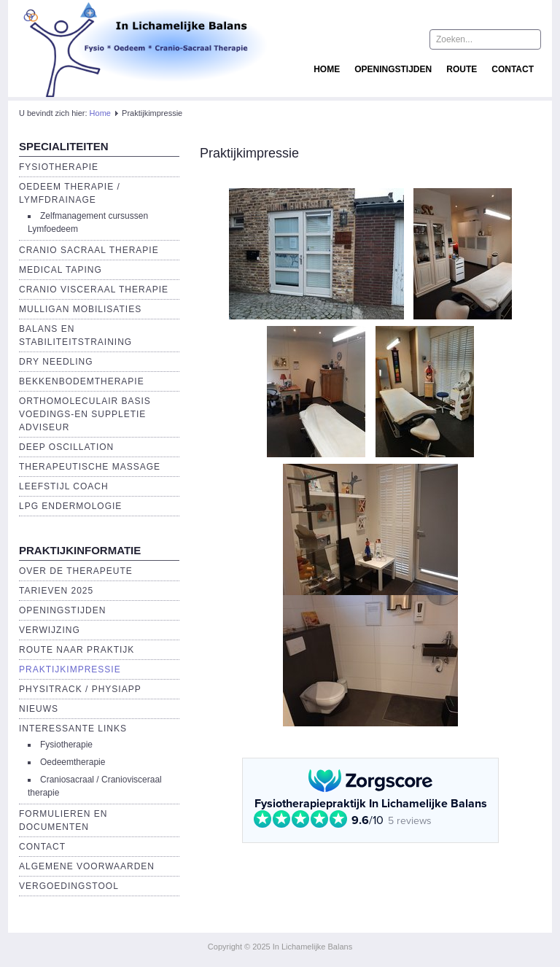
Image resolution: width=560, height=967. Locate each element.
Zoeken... (430, 30)
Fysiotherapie (59, 167)
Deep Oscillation (66, 447)
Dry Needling (56, 362)
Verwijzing (50, 630)
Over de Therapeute (76, 571)
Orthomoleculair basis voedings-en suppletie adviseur (85, 414)
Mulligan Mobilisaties (80, 309)
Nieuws (39, 709)
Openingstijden (393, 69)
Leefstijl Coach (64, 486)
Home (327, 69)
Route (462, 69)
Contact (513, 69)
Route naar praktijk (77, 650)
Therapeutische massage (90, 467)
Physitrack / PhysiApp (80, 689)
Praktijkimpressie (70, 669)
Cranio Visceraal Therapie (94, 290)
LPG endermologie (70, 506)
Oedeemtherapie (73, 762)
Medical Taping (61, 270)
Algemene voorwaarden (87, 866)
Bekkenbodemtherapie (82, 381)
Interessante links (73, 729)
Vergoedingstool (69, 886)
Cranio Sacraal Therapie (89, 250)
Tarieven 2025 (56, 591)
